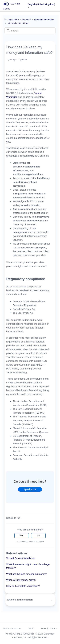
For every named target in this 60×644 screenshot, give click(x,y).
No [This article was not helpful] (38, 536)
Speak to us (30, 489)
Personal (26, 20)
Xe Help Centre (12, 20)
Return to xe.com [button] (12, 629)
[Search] (30, 31)
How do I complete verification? (23, 586)
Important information (44, 20)
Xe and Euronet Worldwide (20, 558)
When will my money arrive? (21, 580)
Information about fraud (18, 23)
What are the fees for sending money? (27, 574)
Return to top (14, 518)
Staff (31, 629)
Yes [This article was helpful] (22, 536)
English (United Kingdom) (41, 5)
